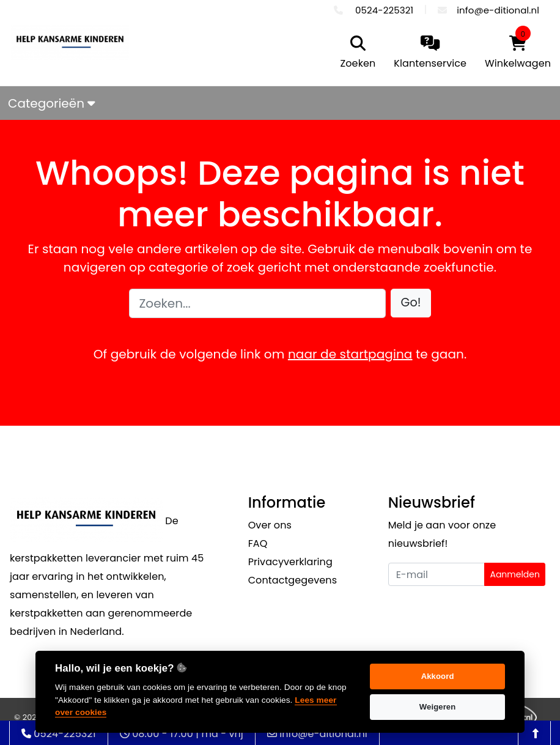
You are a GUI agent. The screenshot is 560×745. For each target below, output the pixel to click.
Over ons (270, 525)
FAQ (258, 543)
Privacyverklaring (290, 562)
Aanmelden (515, 574)
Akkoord (438, 676)
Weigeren (438, 707)
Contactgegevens (293, 580)
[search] (355, 53)
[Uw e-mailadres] (437, 574)
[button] (411, 303)
